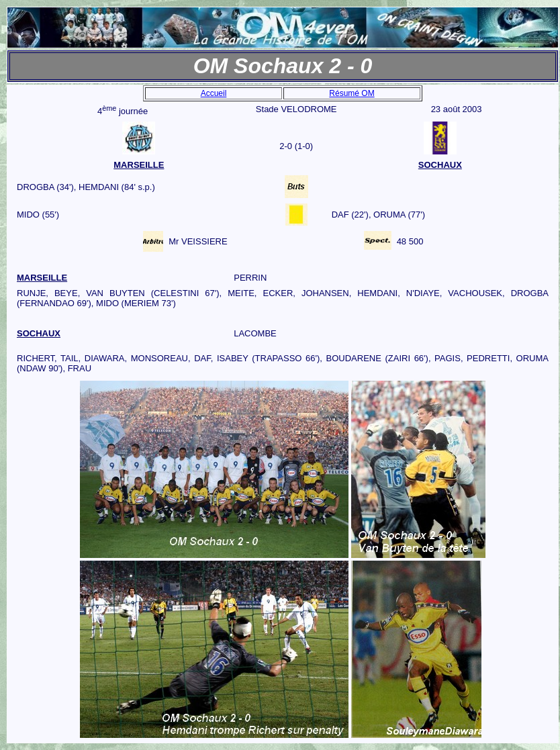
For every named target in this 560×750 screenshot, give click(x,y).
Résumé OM (352, 93)
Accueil (214, 93)
